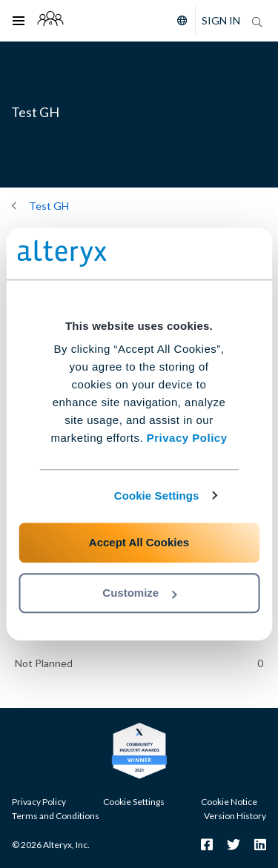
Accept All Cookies (139, 542)
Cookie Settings (157, 496)
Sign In (221, 20)
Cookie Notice (229, 802)
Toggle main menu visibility (23, 11)
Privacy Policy (187, 438)
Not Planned (44, 663)
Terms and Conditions (56, 816)
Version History (235, 816)
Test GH (49, 206)
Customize (139, 593)
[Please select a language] (179, 21)
